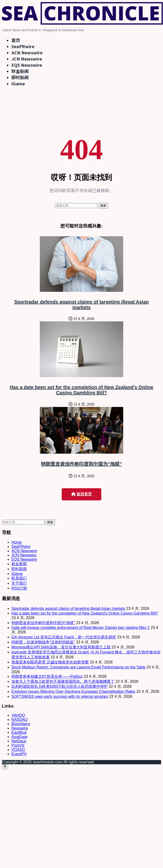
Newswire (20, 728)
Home (17, 542)
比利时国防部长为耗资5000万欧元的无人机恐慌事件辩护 (60, 686)
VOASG (18, 750)
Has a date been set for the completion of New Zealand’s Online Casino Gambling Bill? (82, 390)
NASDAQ (20, 720)
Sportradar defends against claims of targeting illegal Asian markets (82, 305)
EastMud (19, 732)
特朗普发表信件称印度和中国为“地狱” (81, 464)
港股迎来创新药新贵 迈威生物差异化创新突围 (50, 662)
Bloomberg (21, 724)
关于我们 (19, 583)
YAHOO (18, 715)
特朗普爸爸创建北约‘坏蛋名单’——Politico (47, 676)
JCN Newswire (27, 59)
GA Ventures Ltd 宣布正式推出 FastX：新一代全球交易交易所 (64, 637)
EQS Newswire (27, 65)
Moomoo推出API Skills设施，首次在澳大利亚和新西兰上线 (61, 647)
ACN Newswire (27, 52)
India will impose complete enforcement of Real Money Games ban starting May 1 (81, 628)
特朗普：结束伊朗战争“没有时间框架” (43, 642)
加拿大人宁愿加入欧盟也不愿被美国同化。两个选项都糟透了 (63, 681)
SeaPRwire (23, 46)
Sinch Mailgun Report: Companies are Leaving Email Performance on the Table (79, 667)
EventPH (19, 754)
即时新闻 (20, 77)
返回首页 (81, 494)
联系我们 (19, 578)
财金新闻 (20, 71)
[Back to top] (5, 767)
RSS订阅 (19, 588)
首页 (16, 40)
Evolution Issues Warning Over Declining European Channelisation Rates (73, 691)
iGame (18, 83)
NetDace (19, 741)
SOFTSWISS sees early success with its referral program (60, 696)
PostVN (18, 745)
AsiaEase (20, 737)
